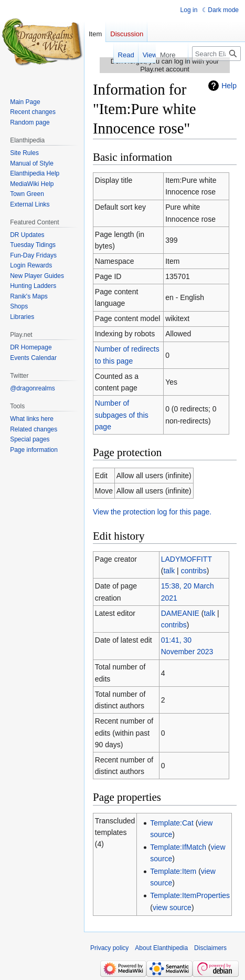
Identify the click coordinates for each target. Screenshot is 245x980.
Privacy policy (109, 948)
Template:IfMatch (178, 847)
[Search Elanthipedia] (216, 54)
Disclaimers (210, 948)
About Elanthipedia (161, 948)
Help (229, 86)
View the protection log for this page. (152, 512)
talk (169, 571)
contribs (194, 571)
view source (172, 907)
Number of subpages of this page (122, 415)
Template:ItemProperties (190, 895)
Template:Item (173, 871)
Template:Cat (172, 823)
